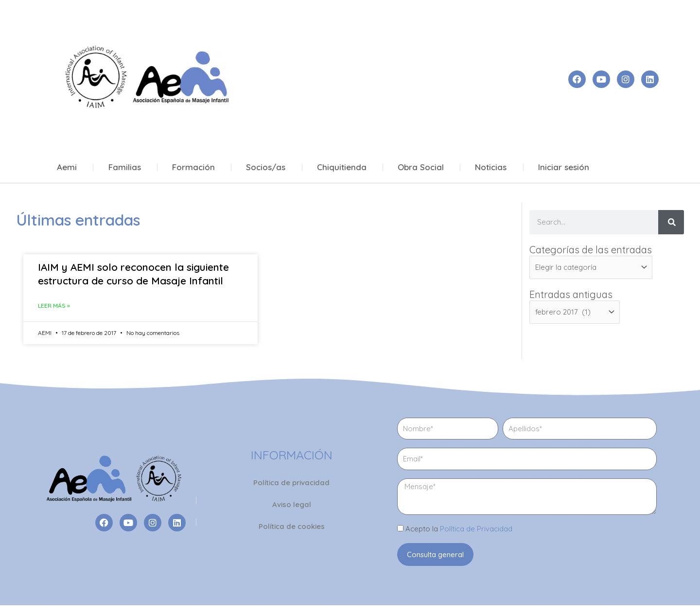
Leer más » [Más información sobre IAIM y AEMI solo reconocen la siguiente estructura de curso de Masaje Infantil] (54, 306)
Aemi (67, 167)
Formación (193, 167)
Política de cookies (292, 526)
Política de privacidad (291, 483)
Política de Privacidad (476, 529)
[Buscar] (671, 222)
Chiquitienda (342, 167)
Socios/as (266, 167)
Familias (125, 167)
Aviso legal (292, 504)
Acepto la (459, 529)
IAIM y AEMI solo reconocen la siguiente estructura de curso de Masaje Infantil (133, 273)
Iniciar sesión (564, 167)
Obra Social (421, 167)
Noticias (491, 167)
